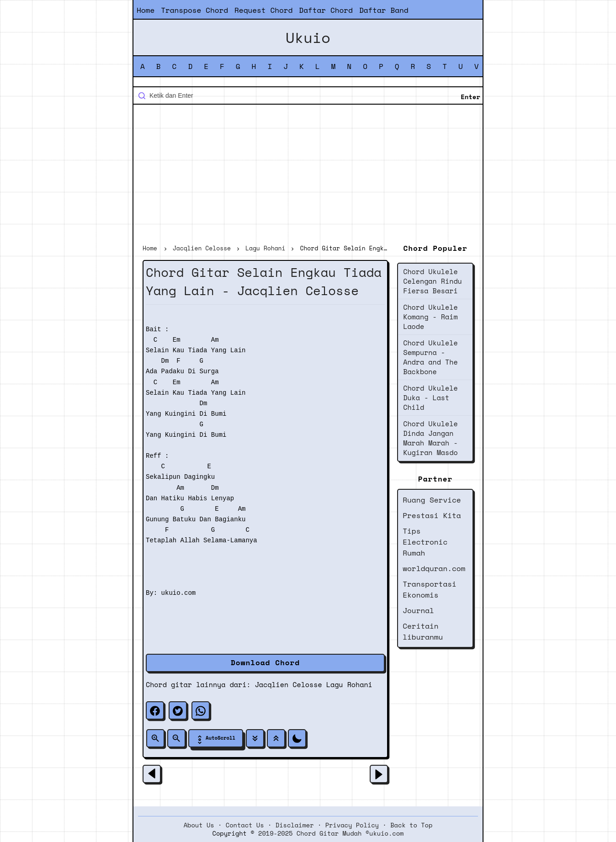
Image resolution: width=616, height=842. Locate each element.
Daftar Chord (326, 10)
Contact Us (245, 825)
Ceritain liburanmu (423, 631)
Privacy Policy (352, 825)
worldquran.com (434, 568)
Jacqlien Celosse (289, 684)
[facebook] (155, 710)
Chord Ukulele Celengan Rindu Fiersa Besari (433, 281)
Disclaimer (295, 825)
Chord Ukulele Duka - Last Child (430, 397)
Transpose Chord (194, 10)
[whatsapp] (201, 710)
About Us (199, 825)
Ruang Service (432, 500)
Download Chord (265, 662)
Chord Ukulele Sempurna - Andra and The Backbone (430, 357)
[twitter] (178, 710)
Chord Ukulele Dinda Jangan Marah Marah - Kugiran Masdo (430, 438)
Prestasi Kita (432, 515)
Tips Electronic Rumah (425, 542)
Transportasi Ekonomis (430, 589)
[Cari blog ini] (308, 95)
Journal (418, 610)
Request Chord (263, 10)
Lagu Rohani (349, 684)
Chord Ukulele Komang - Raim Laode (430, 317)
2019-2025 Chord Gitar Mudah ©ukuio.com (331, 833)
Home (146, 10)
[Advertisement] (308, 175)
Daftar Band (384, 10)
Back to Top (411, 825)
